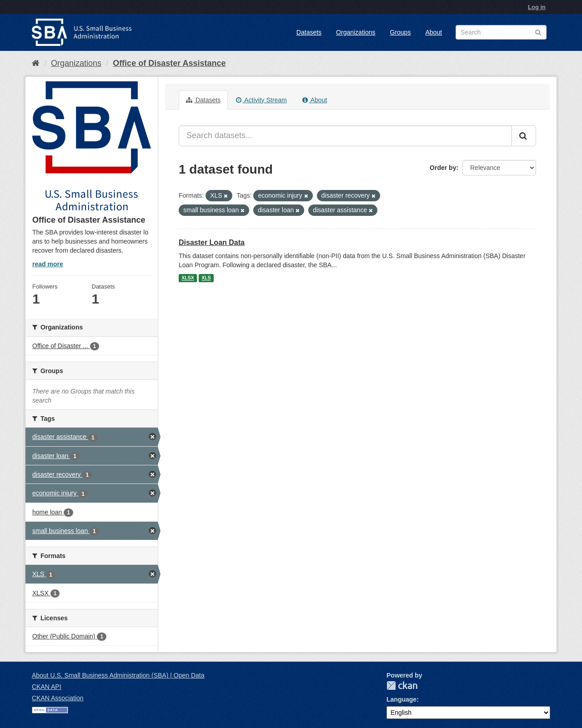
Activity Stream (261, 100)
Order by (443, 168)
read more (48, 264)
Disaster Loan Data (212, 242)
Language (401, 699)
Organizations (356, 32)
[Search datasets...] (345, 136)
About (434, 32)
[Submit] (524, 136)
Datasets (309, 32)
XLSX (188, 278)
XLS (206, 278)
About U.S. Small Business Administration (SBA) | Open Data (118, 675)
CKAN (402, 686)
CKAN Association (58, 698)
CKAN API (47, 687)
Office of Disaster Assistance (169, 63)
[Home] (36, 63)
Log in (537, 7)
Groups (400, 32)
